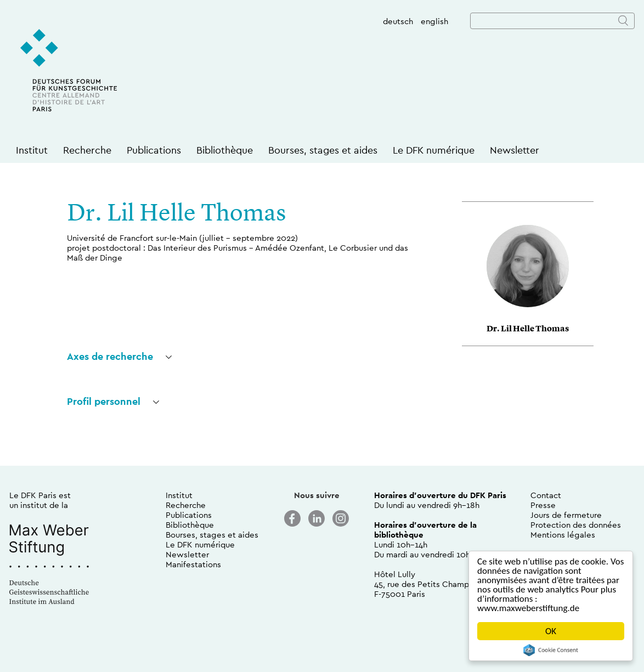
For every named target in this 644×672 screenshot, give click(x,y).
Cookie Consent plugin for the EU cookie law (551, 650)
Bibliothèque (225, 150)
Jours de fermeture (566, 515)
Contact (546, 495)
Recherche (87, 150)
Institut (32, 150)
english (434, 21)
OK (551, 631)
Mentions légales (563, 535)
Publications (154, 150)
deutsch (398, 21)
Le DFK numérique (434, 150)
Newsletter (515, 150)
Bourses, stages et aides (323, 150)
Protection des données (576, 525)
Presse (543, 505)
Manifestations (193, 564)
